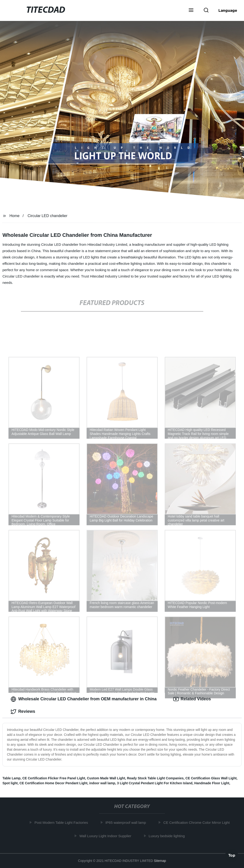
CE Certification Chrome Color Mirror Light (198, 822)
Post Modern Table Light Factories (62, 822)
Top (232, 856)
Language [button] (228, 10)
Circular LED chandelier (47, 216)
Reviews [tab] (23, 712)
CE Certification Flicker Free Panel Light (54, 778)
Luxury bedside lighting (168, 836)
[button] (191, 11)
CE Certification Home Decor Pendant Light (54, 783)
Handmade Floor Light (212, 783)
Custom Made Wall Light (106, 778)
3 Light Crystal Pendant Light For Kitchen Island (155, 783)
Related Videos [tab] (192, 699)
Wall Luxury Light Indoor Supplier (107, 836)
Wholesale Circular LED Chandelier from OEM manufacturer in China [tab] (84, 699)
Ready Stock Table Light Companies (155, 778)
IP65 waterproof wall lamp (127, 822)
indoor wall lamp (102, 783)
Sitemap (160, 861)
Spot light (10, 783)
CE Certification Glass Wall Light (211, 778)
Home (14, 216)
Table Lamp (11, 778)
